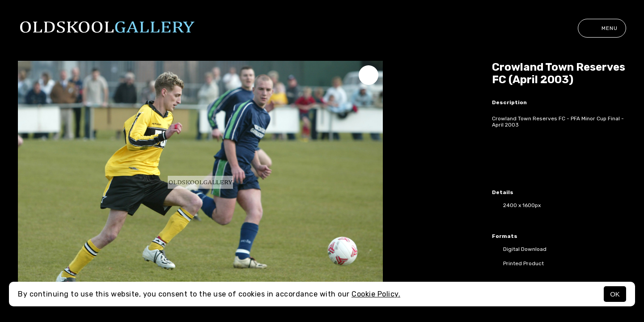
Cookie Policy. (376, 294)
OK (615, 294)
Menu (602, 28)
